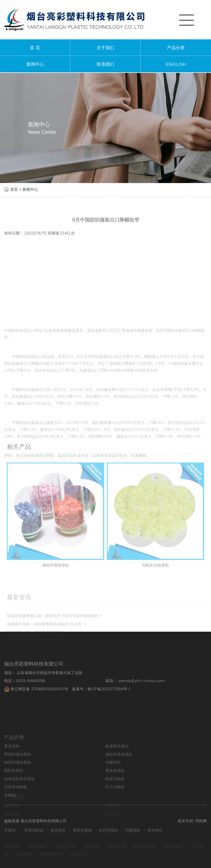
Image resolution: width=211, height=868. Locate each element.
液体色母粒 (115, 788)
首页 (14, 190)
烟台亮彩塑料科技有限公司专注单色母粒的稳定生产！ (53, 711)
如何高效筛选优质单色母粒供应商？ (38, 670)
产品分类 (176, 48)
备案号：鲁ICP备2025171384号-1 (101, 700)
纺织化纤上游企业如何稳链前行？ (36, 662)
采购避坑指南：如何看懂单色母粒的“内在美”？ (47, 653)
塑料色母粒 (14, 788)
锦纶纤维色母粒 (18, 780)
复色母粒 (12, 764)
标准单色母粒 (117, 764)
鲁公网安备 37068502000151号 (37, 700)
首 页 (35, 48)
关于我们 (105, 48)
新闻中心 (35, 64)
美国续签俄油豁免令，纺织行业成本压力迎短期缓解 (51, 719)
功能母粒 (113, 780)
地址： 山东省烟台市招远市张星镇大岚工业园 (43, 684)
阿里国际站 (34, 832)
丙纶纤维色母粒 (18, 772)
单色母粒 (155, 832)
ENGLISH (176, 64)
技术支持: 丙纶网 (192, 823)
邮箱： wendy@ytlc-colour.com (135, 692)
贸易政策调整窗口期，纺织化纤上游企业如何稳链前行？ (55, 645)
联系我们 (105, 64)
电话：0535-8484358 (24, 692)
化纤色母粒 (109, 832)
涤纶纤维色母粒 (119, 772)
